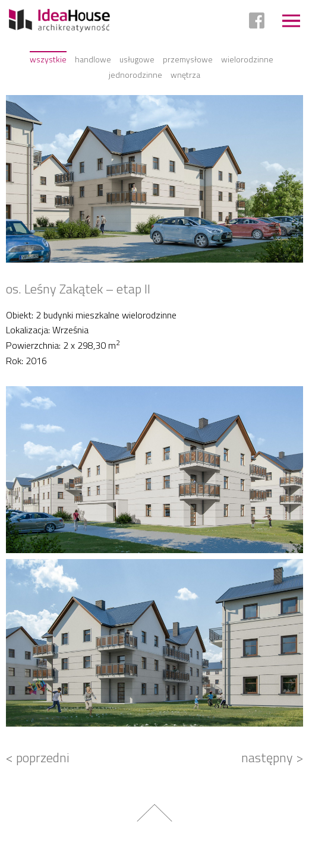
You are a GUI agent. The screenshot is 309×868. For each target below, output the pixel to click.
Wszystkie (48, 59)
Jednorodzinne (135, 75)
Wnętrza (185, 75)
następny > (272, 757)
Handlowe (93, 59)
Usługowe (137, 59)
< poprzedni (38, 757)
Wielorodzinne (247, 59)
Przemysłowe (188, 59)
